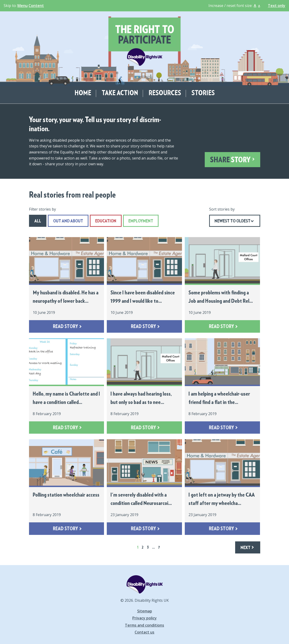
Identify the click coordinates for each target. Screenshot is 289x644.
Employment (138, 221)
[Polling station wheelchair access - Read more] (67, 487)
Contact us (144, 632)
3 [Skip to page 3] (148, 547)
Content (36, 6)
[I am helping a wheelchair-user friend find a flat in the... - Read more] (222, 386)
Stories (203, 93)
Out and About (65, 221)
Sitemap (145, 611)
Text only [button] (277, 6)
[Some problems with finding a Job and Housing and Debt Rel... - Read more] (222, 285)
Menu (23, 6)
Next (245, 548)
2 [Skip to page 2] (143, 547)
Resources (165, 93)
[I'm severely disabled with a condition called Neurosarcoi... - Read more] (144, 487)
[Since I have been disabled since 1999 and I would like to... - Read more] (144, 285)
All (35, 221)
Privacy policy (144, 618)
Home (83, 93)
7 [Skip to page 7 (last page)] (159, 547)
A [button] (255, 6)
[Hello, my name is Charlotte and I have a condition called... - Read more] (67, 386)
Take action (120, 93)
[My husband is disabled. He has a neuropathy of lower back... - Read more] (67, 285)
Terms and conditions (144, 625)
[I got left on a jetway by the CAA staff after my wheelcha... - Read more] (222, 487)
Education (103, 221)
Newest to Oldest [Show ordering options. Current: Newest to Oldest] (232, 221)
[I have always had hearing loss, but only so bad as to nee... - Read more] (144, 386)
